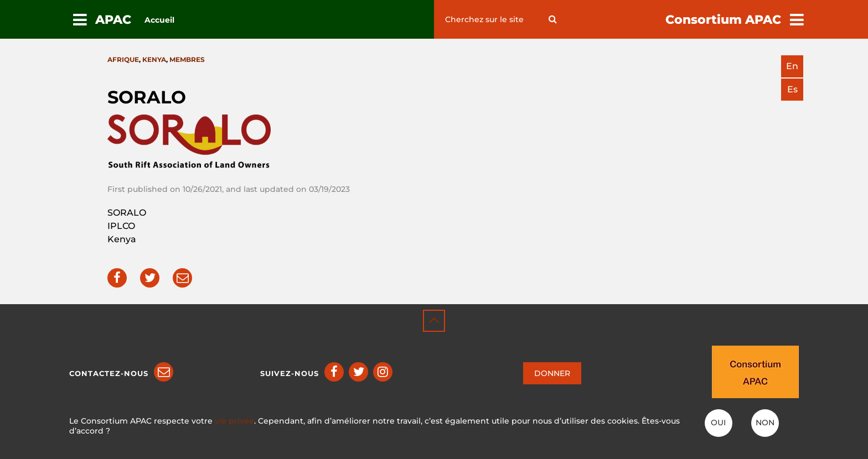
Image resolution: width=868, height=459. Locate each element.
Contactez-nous (109, 373)
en (792, 66)
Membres (187, 59)
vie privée (234, 421)
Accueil (159, 20)
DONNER (552, 373)
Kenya (154, 59)
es (792, 89)
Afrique (123, 59)
